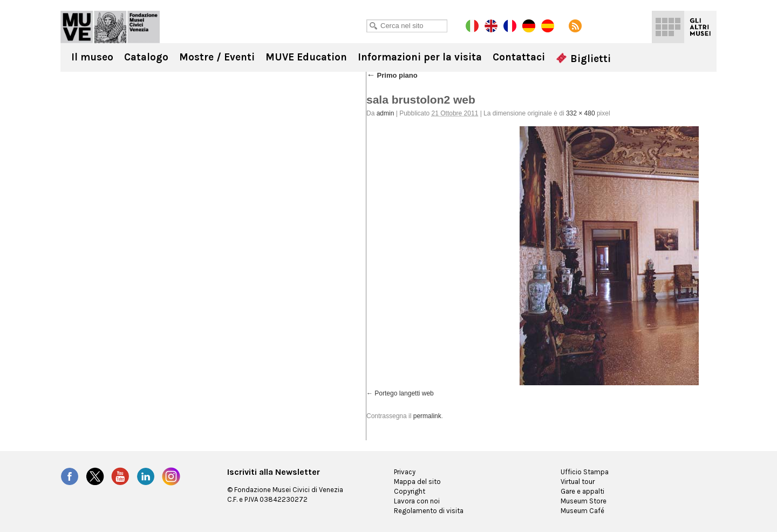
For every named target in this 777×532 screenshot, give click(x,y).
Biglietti (583, 59)
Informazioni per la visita (420, 57)
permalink (427, 416)
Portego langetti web (404, 393)
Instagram (171, 476)
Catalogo (146, 57)
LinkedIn (146, 476)
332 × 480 (581, 113)
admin (386, 113)
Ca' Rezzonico (110, 27)
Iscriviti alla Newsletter (274, 472)
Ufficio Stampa (585, 472)
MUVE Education (306, 57)
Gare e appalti (582, 491)
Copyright (410, 491)
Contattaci (519, 57)
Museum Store (584, 501)
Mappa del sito (417, 482)
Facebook (70, 476)
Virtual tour (578, 482)
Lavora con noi (417, 501)
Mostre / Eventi (217, 57)
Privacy (405, 472)
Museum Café (582, 511)
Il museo (92, 57)
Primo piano (392, 75)
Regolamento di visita (429, 511)
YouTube (120, 476)
